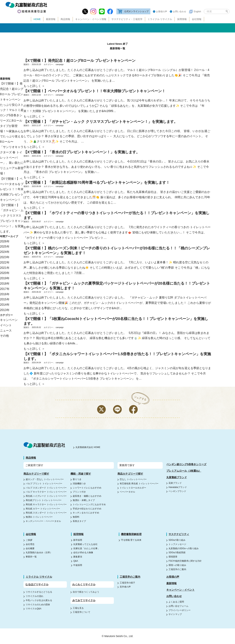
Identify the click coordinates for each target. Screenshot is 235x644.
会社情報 (197, 19)
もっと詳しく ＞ (34, 86)
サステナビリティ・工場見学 (127, 19)
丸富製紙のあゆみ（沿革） (39, 552)
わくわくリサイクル (84, 584)
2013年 (5, 310)
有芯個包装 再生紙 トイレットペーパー (139, 484)
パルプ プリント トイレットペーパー (44, 484)
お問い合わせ (180, 12)
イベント (6, 325)
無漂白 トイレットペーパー (39, 517)
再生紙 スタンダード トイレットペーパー (46, 513)
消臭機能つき (79, 484)
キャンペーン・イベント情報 (91, 19)
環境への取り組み (177, 565)
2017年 (5, 289)
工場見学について (82, 612)
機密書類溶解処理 (131, 534)
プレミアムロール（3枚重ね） (184, 471)
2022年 (5, 262)
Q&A (76, 561)
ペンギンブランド (177, 491)
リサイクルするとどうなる (39, 592)
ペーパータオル (127, 492)
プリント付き (79, 492)
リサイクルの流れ (35, 596)
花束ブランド (175, 483)
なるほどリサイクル (37, 584)
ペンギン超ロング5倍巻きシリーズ (186, 464)
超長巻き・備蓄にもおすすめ (87, 496)
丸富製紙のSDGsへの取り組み (184, 548)
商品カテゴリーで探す (36, 474)
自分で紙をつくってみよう (86, 592)
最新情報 (51, 19)
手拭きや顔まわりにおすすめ (87, 509)
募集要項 (78, 557)
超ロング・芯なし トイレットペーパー (45, 479)
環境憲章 (173, 557)
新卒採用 (78, 540)
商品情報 (65, 19)
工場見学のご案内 (177, 569)
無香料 (76, 517)
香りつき (77, 479)
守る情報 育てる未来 (131, 540)
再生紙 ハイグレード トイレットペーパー (46, 496)
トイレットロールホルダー (133, 488)
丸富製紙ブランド (177, 477)
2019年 (5, 278)
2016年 (5, 294)
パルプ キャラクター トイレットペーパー (46, 492)
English (197, 12)
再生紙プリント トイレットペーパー (44, 500)
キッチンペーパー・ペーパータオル (43, 521)
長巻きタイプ (79, 521)
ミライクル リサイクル (160, 19)
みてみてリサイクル (84, 600)
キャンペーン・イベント (180, 590)
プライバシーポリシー (180, 610)
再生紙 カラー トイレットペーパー (43, 509)
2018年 (5, 284)
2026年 (5, 241)
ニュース (6, 331)
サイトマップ (175, 614)
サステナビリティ (179, 534)
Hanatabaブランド (178, 487)
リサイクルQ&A (34, 609)
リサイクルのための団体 (38, 605)
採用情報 (182, 19)
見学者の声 (125, 587)
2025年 (5, 247)
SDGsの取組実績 (177, 552)
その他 (4, 336)
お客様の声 (162, 12)
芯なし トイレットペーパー (133, 479)
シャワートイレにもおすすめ (87, 488)
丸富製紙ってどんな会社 (85, 544)
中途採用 (78, 565)
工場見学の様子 (127, 583)
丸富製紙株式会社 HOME (88, 447)
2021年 (5, 268)
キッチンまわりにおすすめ (86, 513)
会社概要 (30, 548)
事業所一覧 (31, 557)
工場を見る (78, 608)
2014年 (5, 305)
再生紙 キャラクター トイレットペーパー (46, 504)
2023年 (5, 257)
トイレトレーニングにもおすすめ (89, 504)
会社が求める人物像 (83, 552)
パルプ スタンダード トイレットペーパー (46, 488)
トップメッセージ (177, 544)
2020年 (5, 273)
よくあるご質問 (176, 602)
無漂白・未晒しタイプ (84, 500)
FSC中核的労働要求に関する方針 (185, 561)
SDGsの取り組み (177, 540)
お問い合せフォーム (178, 606)
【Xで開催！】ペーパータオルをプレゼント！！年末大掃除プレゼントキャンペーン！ (12, 189)
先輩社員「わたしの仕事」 (86, 548)
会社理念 (30, 544)
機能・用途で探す (81, 474)
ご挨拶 (29, 540)
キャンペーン (9, 320)
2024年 (5, 252)
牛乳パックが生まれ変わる (39, 600)
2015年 (5, 299)
